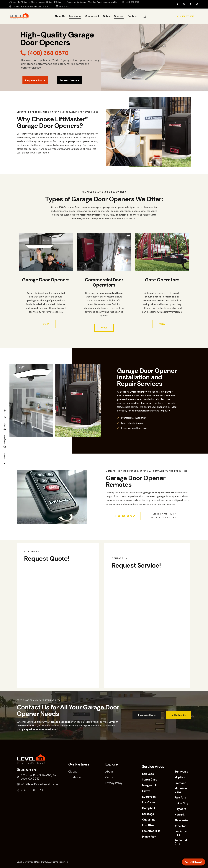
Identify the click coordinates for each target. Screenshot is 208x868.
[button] (194, 862)
